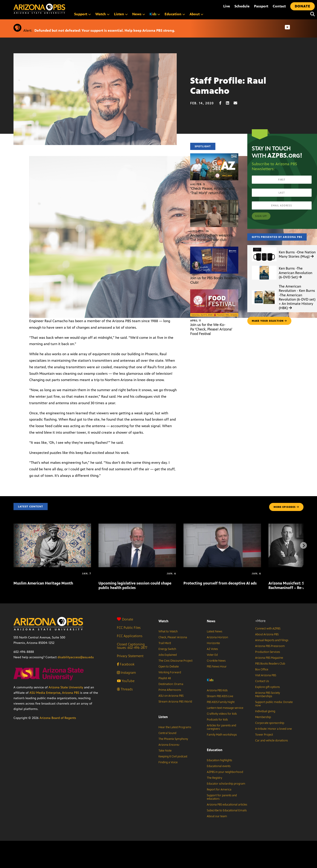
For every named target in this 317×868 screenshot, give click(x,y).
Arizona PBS (71, 693)
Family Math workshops (222, 735)
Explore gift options (267, 687)
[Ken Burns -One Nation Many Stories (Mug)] (264, 247)
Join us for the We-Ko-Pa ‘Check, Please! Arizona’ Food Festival (211, 329)
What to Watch (168, 631)
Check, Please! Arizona (173, 637)
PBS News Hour (217, 667)
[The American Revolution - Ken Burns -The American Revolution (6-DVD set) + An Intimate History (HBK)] (264, 290)
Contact (279, 6)
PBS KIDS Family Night (221, 702)
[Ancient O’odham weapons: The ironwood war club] (214, 202)
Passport (261, 6)
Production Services (268, 652)
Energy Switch (167, 649)
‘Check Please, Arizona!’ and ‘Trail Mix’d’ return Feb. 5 (212, 191)
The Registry (214, 778)
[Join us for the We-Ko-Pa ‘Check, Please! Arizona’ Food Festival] (214, 292)
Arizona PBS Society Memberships (268, 695)
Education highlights (219, 760)
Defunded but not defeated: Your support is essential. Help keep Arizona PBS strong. (105, 30)
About (196, 14)
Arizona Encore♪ (169, 745)
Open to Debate (169, 667)
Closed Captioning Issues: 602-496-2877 (132, 646)
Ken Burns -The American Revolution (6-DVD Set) (296, 273)
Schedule (242, 6)
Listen (121, 14)
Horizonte (213, 643)
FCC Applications (130, 636)
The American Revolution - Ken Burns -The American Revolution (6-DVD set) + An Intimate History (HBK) (297, 297)
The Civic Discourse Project (175, 661)
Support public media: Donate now (274, 704)
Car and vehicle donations (271, 741)
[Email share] (238, 103)
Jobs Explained (168, 655)
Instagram (126, 673)
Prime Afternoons (170, 690)
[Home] (58, 9)
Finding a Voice (168, 762)
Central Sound (167, 733)
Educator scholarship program (226, 784)
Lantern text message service (225, 708)
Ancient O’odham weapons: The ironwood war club (212, 238)
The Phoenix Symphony (173, 739)
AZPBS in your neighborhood (225, 772)
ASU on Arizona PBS (171, 696)
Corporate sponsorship (270, 723)
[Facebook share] (223, 103)
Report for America (219, 790)
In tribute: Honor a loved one (273, 729)
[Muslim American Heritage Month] (52, 526)
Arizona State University (66, 687)
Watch (102, 14)
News (139, 14)
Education (175, 14)
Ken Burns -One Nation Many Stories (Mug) (297, 254)
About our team (217, 816)
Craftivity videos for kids (222, 714)
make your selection (269, 321)
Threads (125, 689)
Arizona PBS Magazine (269, 658)
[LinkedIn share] (230, 103)
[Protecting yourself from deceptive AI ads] (222, 526)
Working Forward (170, 672)
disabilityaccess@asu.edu (76, 657)
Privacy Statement (130, 656)
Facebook (126, 664)
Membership (263, 717)
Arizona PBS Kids (217, 690)
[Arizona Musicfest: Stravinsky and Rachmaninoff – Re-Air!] (269, 573)
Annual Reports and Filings (272, 640)
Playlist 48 (165, 678)
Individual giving (265, 711)
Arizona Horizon (217, 637)
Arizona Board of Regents (58, 718)
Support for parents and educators (222, 797)
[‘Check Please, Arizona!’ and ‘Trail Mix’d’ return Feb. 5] (214, 156)
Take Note (165, 751)
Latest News (214, 631)
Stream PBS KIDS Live (220, 696)
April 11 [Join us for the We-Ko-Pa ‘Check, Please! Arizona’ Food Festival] (196, 321)
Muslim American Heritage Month (43, 583)
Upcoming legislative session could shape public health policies (135, 585)
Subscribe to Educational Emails (227, 810)
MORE (286, 507)
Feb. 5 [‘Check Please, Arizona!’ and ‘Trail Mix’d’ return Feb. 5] (198, 184)
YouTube (126, 681)
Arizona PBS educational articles (227, 805)
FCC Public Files (129, 628)
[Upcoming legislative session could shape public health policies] (137, 526)
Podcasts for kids (217, 720)
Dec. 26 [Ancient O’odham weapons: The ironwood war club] (200, 231)
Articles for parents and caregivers (221, 727)
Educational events (219, 766)
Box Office (262, 669)
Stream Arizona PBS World (175, 702)
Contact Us (262, 681)
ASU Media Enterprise (45, 693)
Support (83, 14)
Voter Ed (212, 655)
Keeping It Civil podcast (173, 756)
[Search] (311, 14)
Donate (125, 619)
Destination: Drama (171, 684)
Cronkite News (216, 661)
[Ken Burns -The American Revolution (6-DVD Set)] (264, 266)
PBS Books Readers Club (270, 664)
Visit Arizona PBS (266, 675)
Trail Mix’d (165, 643)
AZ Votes (212, 649)
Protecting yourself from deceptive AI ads (220, 583)
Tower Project (264, 735)
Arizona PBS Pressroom (270, 646)
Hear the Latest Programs (175, 727)
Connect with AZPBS (268, 629)
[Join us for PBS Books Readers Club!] (214, 249)
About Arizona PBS (267, 634)
